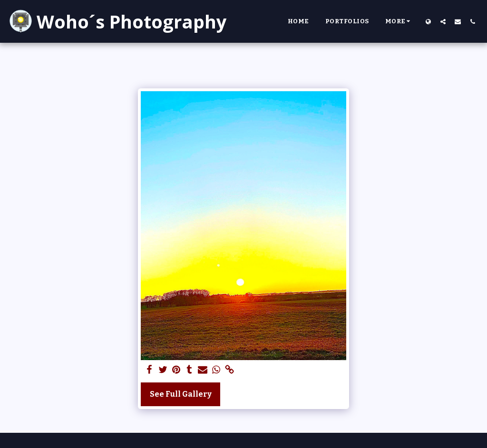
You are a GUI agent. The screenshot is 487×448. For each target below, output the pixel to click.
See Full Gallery (181, 394)
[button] (443, 21)
